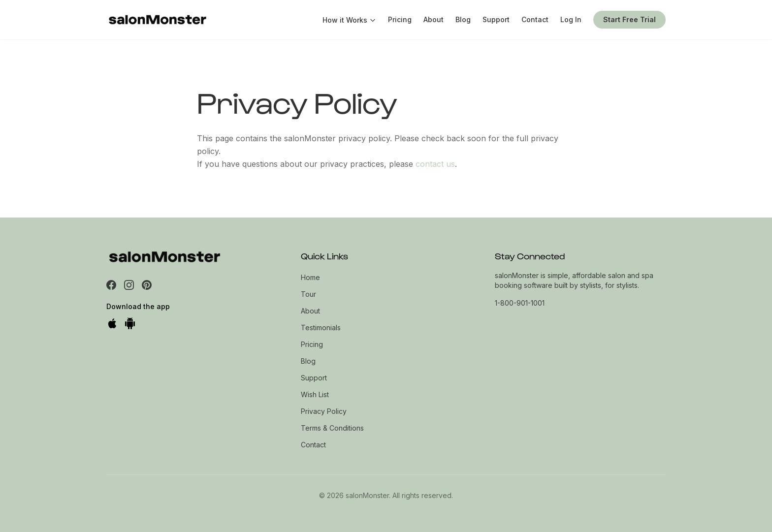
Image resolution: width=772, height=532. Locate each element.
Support (496, 19)
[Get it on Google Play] (130, 323)
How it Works (349, 20)
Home (310, 277)
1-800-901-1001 (520, 303)
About (434, 19)
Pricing (400, 19)
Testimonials (321, 328)
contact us (435, 164)
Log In (571, 19)
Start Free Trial (629, 19)
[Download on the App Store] (112, 323)
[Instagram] (129, 285)
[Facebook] (111, 285)
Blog (463, 19)
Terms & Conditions (332, 428)
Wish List (315, 394)
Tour (308, 294)
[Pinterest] (147, 285)
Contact (535, 19)
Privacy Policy (324, 411)
